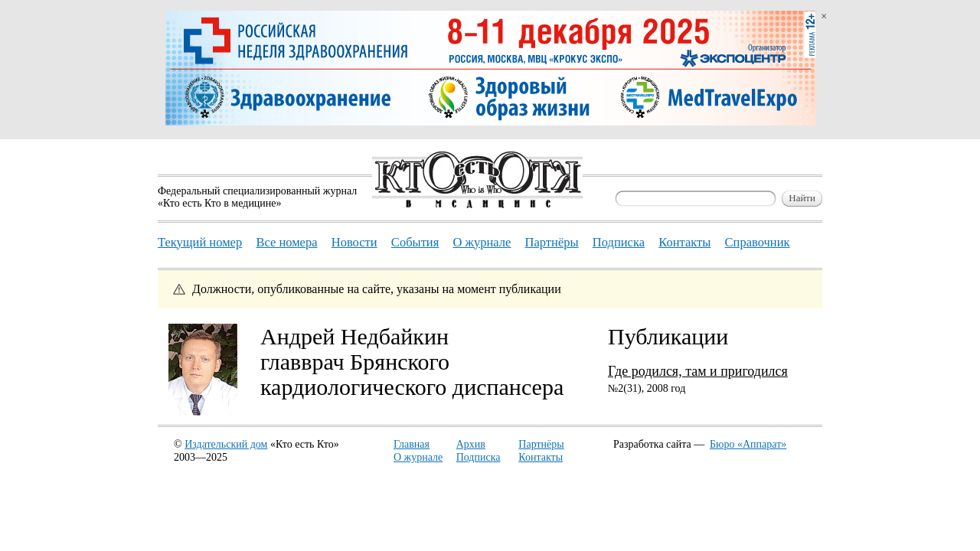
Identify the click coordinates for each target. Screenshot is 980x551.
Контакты (541, 457)
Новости (354, 242)
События (415, 242)
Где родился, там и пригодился (698, 371)
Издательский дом (226, 444)
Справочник (758, 242)
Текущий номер (200, 242)
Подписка (479, 457)
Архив (471, 444)
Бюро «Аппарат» (748, 444)
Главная (412, 444)
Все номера (286, 242)
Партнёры (541, 444)
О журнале (418, 457)
